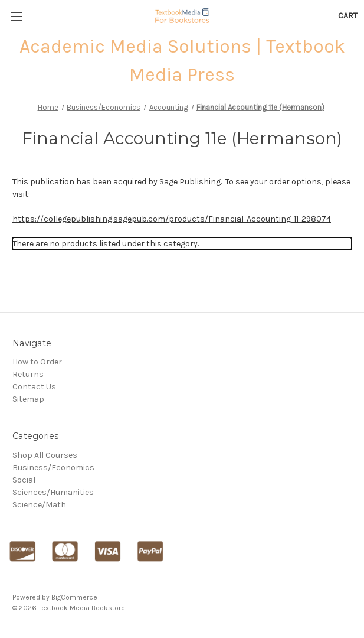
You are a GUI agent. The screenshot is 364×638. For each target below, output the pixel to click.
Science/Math (39, 505)
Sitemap (28, 399)
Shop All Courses (45, 455)
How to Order (37, 362)
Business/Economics (53, 468)
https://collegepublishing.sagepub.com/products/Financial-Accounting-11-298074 (172, 219)
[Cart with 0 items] (348, 16)
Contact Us (34, 387)
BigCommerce (74, 597)
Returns (28, 374)
